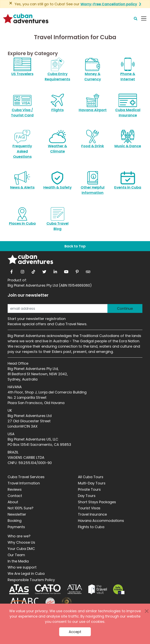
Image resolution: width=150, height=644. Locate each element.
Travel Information (24, 483)
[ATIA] (75, 589)
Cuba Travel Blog (58, 221)
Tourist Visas (89, 508)
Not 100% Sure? (21, 508)
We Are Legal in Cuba (26, 574)
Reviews (15, 489)
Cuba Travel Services (26, 477)
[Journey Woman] (50, 602)
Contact (15, 496)
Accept (75, 632)
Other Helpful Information (93, 185)
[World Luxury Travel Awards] (67, 602)
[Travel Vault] (98, 589)
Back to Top (75, 246)
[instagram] (22, 271)
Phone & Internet (128, 72)
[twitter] (44, 271)
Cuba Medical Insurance (128, 108)
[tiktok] (33, 271)
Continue (125, 308)
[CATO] (48, 589)
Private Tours (89, 489)
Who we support (22, 567)
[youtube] (66, 271)
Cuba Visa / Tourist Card (22, 108)
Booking (15, 521)
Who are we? (19, 536)
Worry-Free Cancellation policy (109, 4)
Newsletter (17, 514)
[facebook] (12, 271)
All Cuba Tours (91, 477)
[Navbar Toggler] (144, 18)
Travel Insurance (92, 514)
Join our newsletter (28, 295)
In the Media (18, 561)
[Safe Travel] (119, 589)
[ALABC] (24, 602)
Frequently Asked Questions (22, 146)
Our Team (16, 555)
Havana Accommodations (101, 521)
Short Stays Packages (97, 502)
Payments (16, 527)
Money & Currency (93, 72)
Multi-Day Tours (92, 483)
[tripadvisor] (88, 271)
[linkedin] (55, 271)
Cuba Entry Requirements (57, 72)
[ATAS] (19, 589)
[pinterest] (77, 271)
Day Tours (87, 496)
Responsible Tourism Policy (31, 580)
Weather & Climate (57, 144)
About (13, 502)
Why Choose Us (21, 542)
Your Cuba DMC (21, 549)
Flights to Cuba (91, 527)
